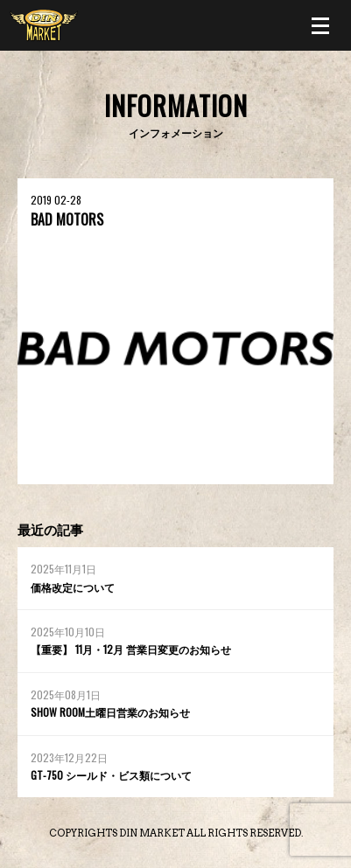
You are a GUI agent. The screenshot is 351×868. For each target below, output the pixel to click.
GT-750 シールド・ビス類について (111, 775)
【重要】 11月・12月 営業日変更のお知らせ (131, 649)
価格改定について (73, 587)
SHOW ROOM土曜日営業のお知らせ (110, 712)
